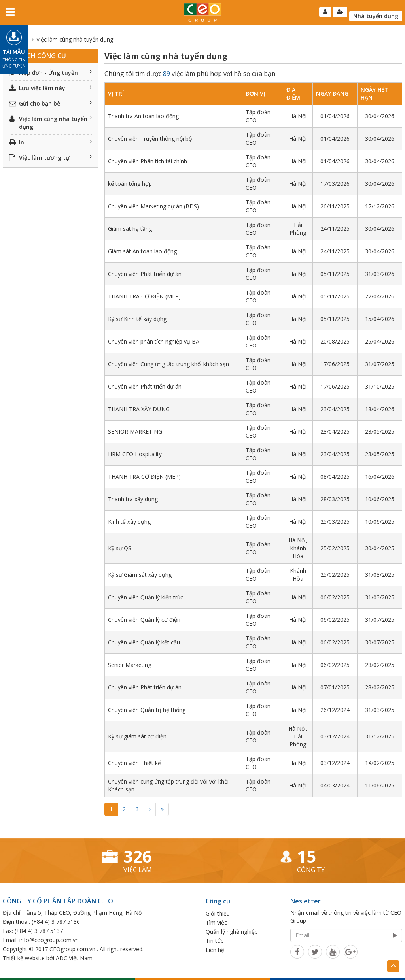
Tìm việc (216, 922)
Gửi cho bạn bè (50, 103)
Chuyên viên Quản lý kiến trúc (146, 597)
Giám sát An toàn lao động (142, 251)
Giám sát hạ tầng (130, 229)
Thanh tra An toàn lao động (143, 116)
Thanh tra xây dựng (133, 499)
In (50, 142)
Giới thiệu (218, 913)
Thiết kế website (24, 958)
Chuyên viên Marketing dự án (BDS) (153, 206)
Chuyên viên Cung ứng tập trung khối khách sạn (168, 364)
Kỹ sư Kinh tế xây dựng (137, 319)
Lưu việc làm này (50, 88)
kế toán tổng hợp (130, 184)
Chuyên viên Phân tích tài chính (148, 161)
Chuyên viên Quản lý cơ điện (144, 620)
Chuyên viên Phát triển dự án (145, 274)
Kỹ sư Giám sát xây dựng (140, 575)
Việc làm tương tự (50, 158)
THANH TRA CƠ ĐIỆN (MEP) (144, 296)
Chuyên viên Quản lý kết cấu (144, 642)
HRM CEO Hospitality (135, 454)
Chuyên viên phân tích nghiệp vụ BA (154, 341)
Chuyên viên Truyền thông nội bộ (150, 139)
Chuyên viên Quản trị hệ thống (147, 710)
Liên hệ (215, 950)
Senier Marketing (130, 665)
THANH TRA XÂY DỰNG (139, 409)
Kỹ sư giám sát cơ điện (137, 736)
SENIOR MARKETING (135, 431)
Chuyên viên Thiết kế (134, 763)
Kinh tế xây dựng (129, 522)
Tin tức (215, 941)
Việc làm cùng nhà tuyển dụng (50, 123)
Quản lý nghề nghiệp (232, 932)
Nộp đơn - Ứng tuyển (50, 73)
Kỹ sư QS (120, 548)
